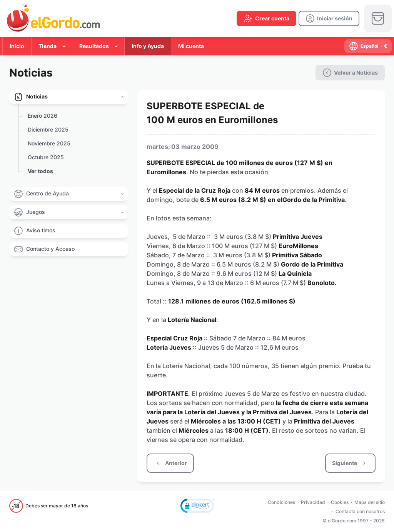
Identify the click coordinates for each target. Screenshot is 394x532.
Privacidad (313, 502)
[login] (329, 18)
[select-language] (368, 46)
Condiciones (281, 502)
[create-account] (266, 18)
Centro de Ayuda (48, 193)
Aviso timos (41, 230)
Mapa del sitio (370, 502)
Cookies (340, 502)
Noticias (37, 96)
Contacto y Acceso (50, 249)
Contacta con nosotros (360, 511)
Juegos (36, 212)
